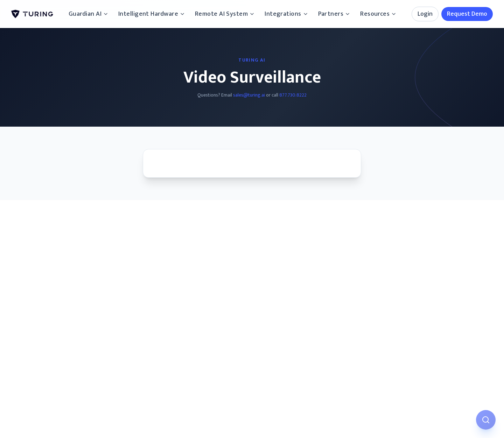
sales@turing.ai (249, 95)
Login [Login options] (425, 14)
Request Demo (467, 14)
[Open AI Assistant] (486, 420)
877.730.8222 (293, 95)
